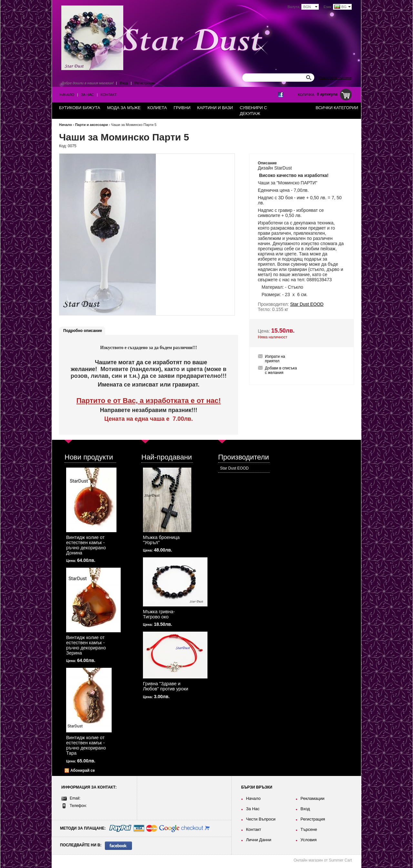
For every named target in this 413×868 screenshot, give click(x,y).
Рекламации (312, 798)
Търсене (309, 829)
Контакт (109, 95)
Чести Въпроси (261, 819)
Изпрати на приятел (275, 359)
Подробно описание (83, 331)
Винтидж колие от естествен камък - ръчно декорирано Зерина (86, 645)
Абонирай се (83, 770)
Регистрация (145, 83)
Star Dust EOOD (234, 468)
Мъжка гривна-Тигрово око (159, 614)
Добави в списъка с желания (281, 370)
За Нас (87, 95)
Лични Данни (258, 840)
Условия (308, 840)
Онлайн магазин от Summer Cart (323, 860)
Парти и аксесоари (92, 125)
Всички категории (337, 108)
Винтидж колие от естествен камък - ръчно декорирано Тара (86, 745)
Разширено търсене (335, 78)
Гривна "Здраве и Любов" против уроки (166, 686)
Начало (67, 95)
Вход (124, 83)
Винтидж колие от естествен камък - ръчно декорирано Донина (86, 545)
